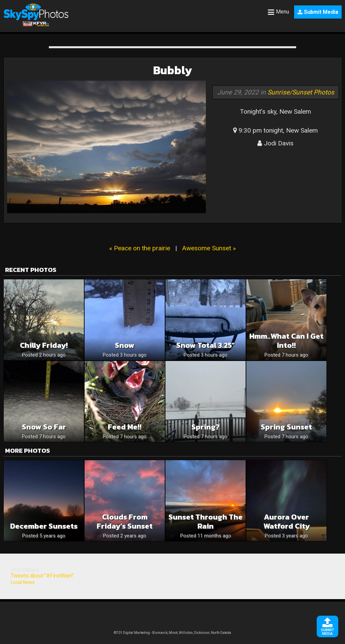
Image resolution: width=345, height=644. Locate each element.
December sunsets (44, 526)
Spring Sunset (286, 427)
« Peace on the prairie (140, 248)
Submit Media (318, 12)
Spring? (206, 427)
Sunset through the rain (206, 522)
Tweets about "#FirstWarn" (42, 576)
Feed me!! (125, 427)
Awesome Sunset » (209, 248)
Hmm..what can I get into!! (286, 341)
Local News (23, 582)
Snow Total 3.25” (206, 345)
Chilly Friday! (44, 345)
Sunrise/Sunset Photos (301, 92)
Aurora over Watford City (287, 522)
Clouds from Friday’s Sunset (125, 522)
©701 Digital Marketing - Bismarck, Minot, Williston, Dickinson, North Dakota (172, 633)
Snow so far (44, 427)
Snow (125, 345)
